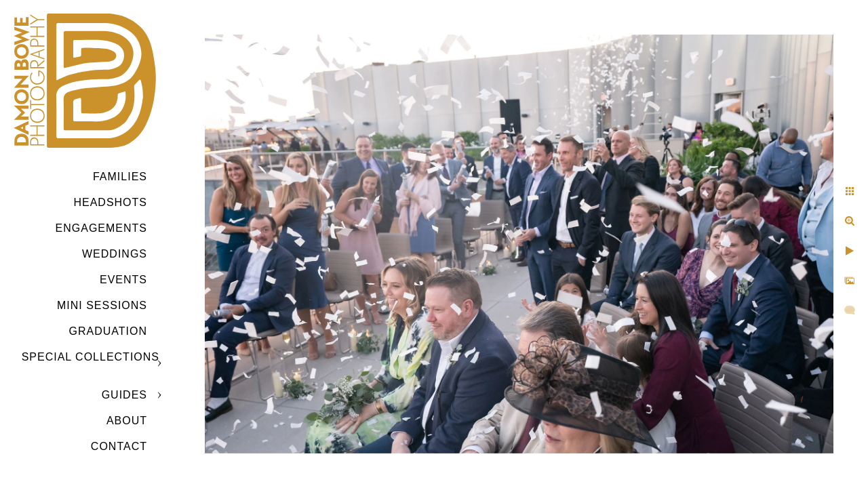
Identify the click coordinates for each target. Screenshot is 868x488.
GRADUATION (108, 331)
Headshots (110, 202)
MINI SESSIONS (102, 305)
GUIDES (124, 395)
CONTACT (119, 446)
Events (123, 280)
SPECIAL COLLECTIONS (91, 357)
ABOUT (127, 421)
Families (120, 177)
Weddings (115, 254)
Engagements (101, 228)
